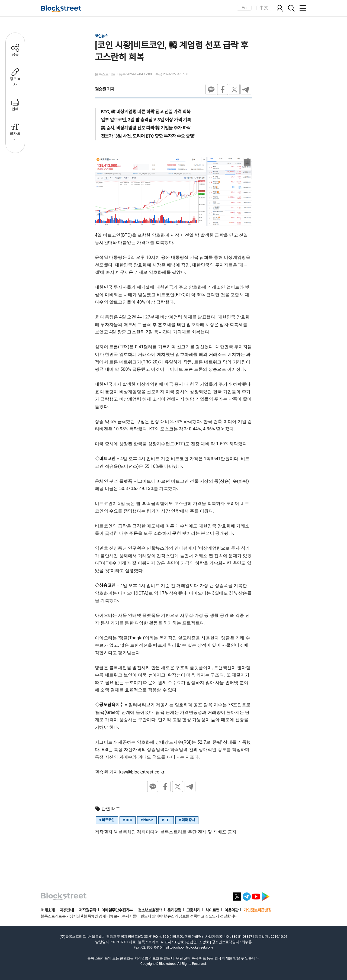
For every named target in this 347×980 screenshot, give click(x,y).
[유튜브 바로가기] (256, 895)
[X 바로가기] (237, 895)
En (244, 8)
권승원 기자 (105, 89)
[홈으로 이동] (61, 9)
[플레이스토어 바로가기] (266, 895)
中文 (264, 8)
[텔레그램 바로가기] (247, 895)
